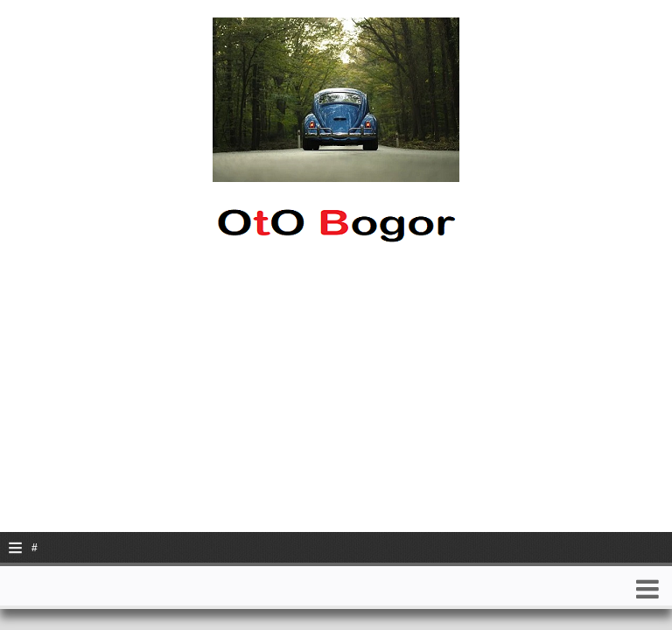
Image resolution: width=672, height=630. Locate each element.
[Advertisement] (336, 409)
